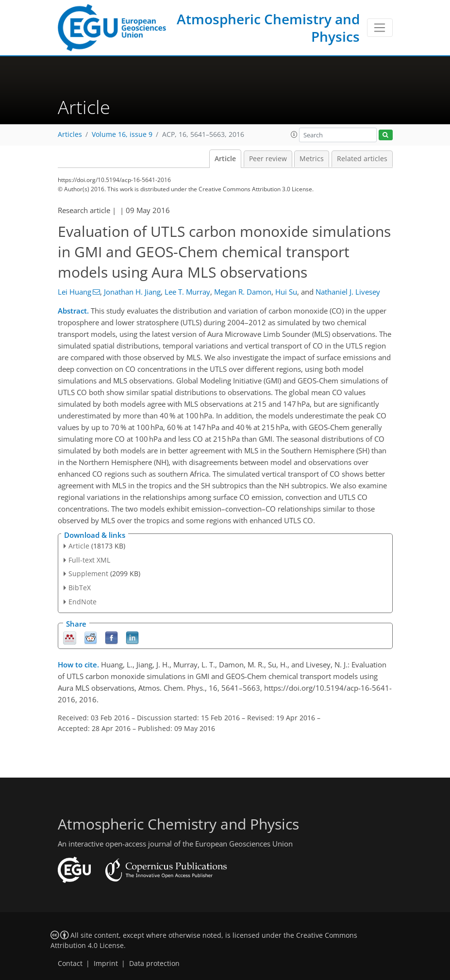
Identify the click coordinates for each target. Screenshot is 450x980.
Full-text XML (89, 560)
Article (225, 159)
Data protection (154, 963)
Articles (70, 134)
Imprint (106, 963)
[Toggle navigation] (380, 28)
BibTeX (80, 588)
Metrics (312, 159)
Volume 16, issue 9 (122, 134)
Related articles (362, 159)
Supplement (88, 573)
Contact (70, 963)
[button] (294, 134)
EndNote (83, 602)
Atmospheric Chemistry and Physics (268, 28)
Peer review (268, 159)
